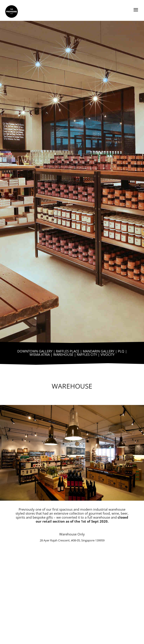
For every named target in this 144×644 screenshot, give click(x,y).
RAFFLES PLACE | (69, 351)
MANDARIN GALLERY (99, 351)
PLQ (121, 351)
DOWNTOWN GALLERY (35, 351)
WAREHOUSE (63, 354)
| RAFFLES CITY (85, 354)
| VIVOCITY (106, 354)
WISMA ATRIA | (41, 354)
